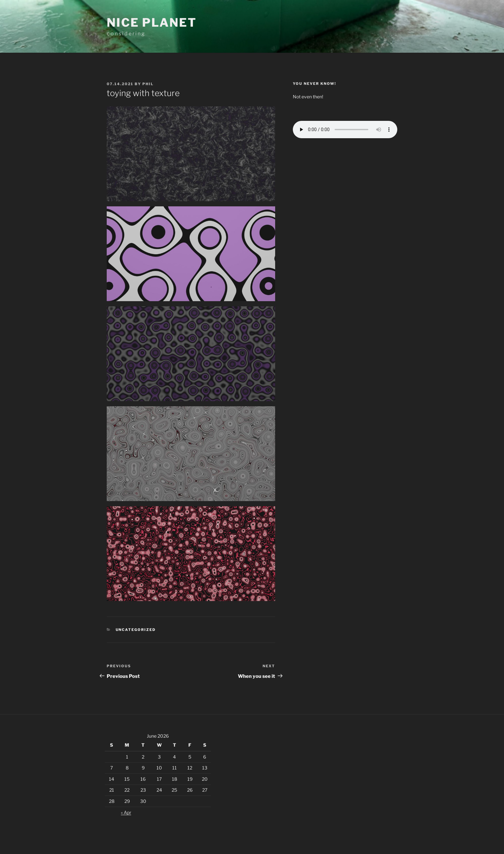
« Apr (126, 812)
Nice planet (152, 22)
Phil (148, 84)
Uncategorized (136, 630)
